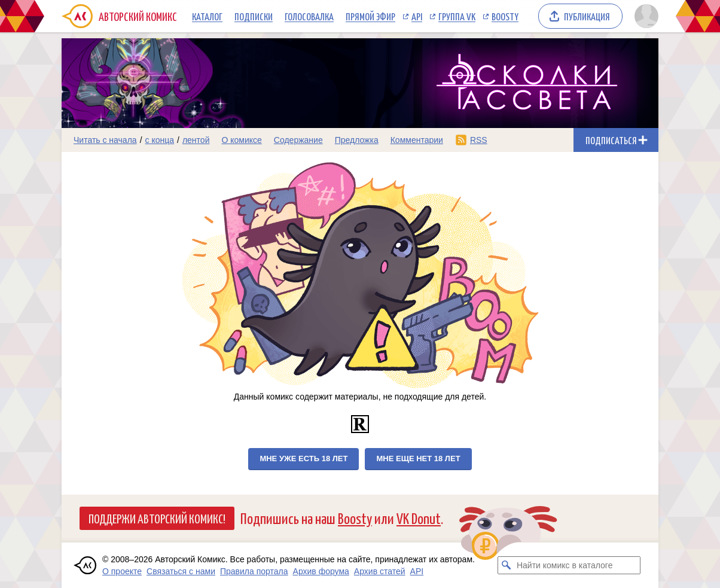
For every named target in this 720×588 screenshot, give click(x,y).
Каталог (207, 16)
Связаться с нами (181, 571)
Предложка (357, 140)
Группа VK (457, 16)
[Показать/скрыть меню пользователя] (644, 16)
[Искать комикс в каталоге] (507, 565)
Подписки (254, 16)
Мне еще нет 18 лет (418, 458)
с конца (160, 140)
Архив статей (380, 571)
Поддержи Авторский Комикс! (157, 518)
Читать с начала (105, 140)
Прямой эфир (370, 16)
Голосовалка (309, 16)
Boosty (505, 16)
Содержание (298, 140)
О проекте (122, 571)
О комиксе (241, 140)
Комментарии (417, 140)
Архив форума (321, 571)
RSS (479, 140)
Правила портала (254, 571)
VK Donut (419, 518)
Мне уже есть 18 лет (303, 458)
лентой (196, 140)
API (417, 16)
